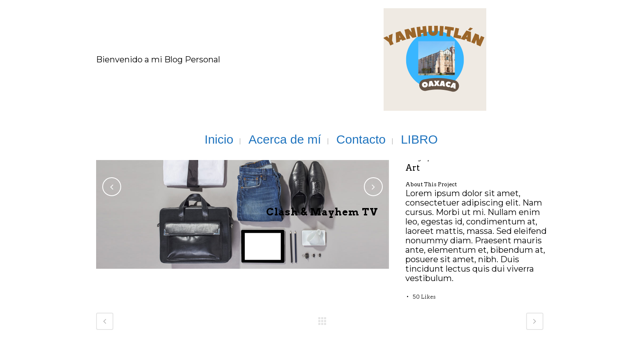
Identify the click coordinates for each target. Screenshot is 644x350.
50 (424, 297)
